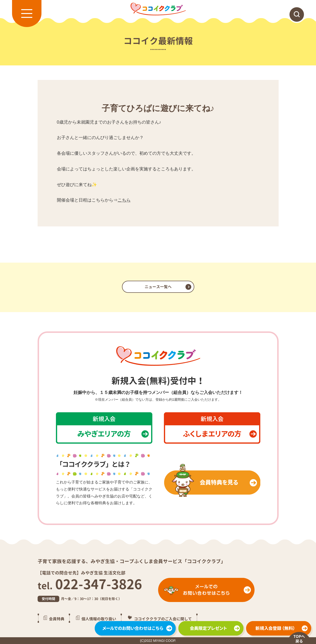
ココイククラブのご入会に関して (163, 619)
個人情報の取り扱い (99, 619)
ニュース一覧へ (158, 287)
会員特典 (57, 619)
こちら (124, 200)
